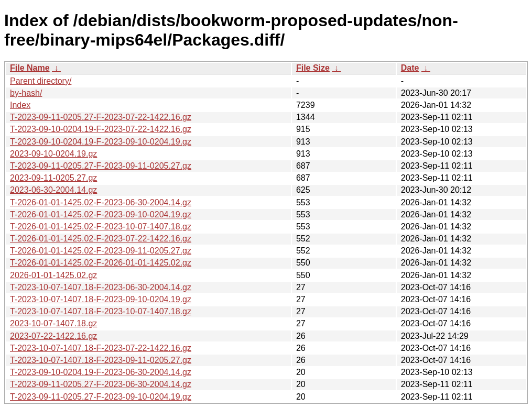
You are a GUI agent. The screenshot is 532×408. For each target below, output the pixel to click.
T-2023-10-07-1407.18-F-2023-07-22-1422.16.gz (101, 348)
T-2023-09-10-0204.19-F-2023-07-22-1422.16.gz (101, 129)
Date (410, 68)
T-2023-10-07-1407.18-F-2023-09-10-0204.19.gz (101, 299)
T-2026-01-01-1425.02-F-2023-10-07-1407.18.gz (101, 227)
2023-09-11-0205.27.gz (53, 178)
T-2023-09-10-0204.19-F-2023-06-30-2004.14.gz (101, 372)
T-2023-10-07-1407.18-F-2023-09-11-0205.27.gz (101, 360)
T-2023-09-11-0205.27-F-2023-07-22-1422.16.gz (101, 117)
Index (20, 105)
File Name (30, 68)
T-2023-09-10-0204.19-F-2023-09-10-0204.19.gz (101, 142)
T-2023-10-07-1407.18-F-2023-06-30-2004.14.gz (101, 287)
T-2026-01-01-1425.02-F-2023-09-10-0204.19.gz (101, 214)
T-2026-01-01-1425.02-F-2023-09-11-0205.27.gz (101, 251)
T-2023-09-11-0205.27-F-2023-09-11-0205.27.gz (101, 166)
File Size (313, 68)
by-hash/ (26, 93)
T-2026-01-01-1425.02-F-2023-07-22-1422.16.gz (101, 239)
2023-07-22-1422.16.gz (53, 336)
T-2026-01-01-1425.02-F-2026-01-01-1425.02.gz (101, 263)
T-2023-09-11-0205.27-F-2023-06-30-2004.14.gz (101, 384)
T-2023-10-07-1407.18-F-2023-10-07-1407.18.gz (101, 311)
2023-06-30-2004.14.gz (53, 190)
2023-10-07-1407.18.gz (53, 323)
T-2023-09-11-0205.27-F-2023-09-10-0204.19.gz (101, 397)
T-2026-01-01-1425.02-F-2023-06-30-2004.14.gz (101, 202)
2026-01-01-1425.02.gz (53, 275)
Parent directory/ (41, 81)
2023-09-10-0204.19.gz (53, 154)
